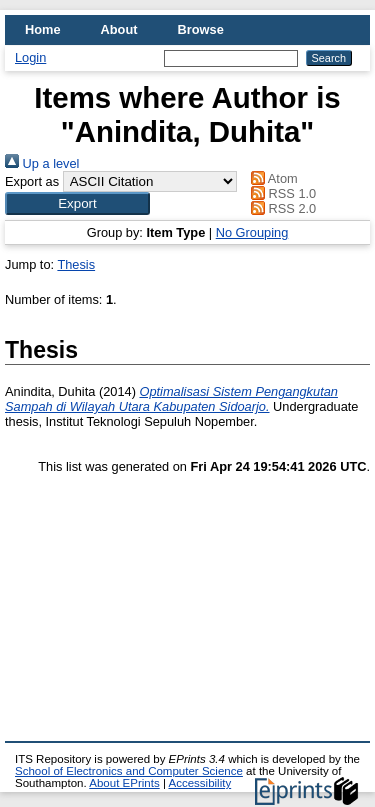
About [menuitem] (119, 29)
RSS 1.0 (281, 193)
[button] (77, 203)
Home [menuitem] (43, 29)
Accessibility (199, 783)
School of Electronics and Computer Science (129, 771)
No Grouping (252, 232)
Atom (271, 178)
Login (30, 57)
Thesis (76, 264)
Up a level (42, 163)
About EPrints (124, 783)
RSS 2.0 (281, 208)
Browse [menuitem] (201, 29)
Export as (32, 181)
